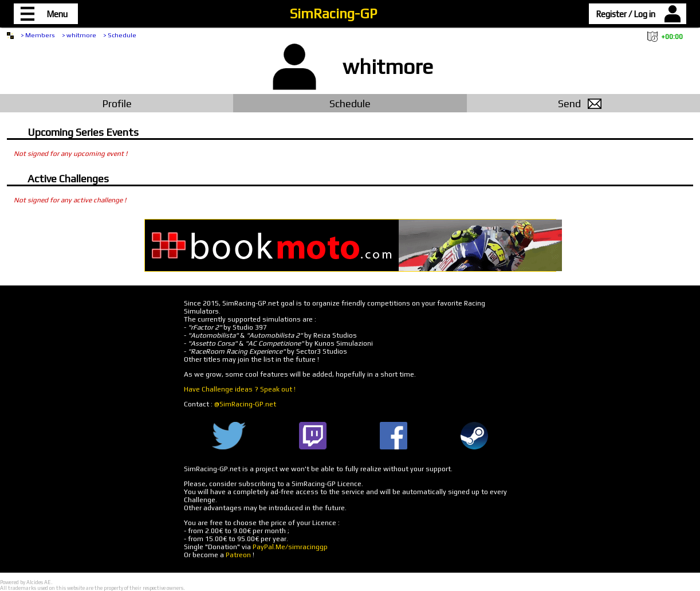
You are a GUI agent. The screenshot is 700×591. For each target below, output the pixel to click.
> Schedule (120, 35)
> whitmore (79, 35)
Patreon (238, 555)
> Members (38, 35)
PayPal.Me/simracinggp (290, 547)
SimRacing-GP (333, 13)
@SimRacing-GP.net (245, 404)
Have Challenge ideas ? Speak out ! (240, 389)
